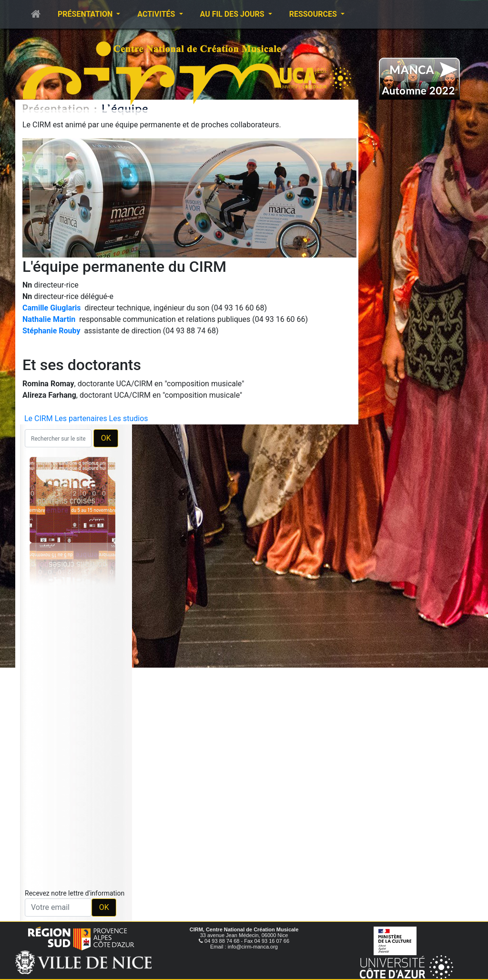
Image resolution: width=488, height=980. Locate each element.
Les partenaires (81, 418)
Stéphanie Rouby (51, 331)
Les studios (129, 418)
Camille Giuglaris (52, 308)
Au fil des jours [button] (233, 14)
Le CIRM (39, 418)
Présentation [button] (86, 14)
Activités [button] (157, 14)
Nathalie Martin (49, 319)
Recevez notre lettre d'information (75, 893)
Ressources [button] (314, 14)
